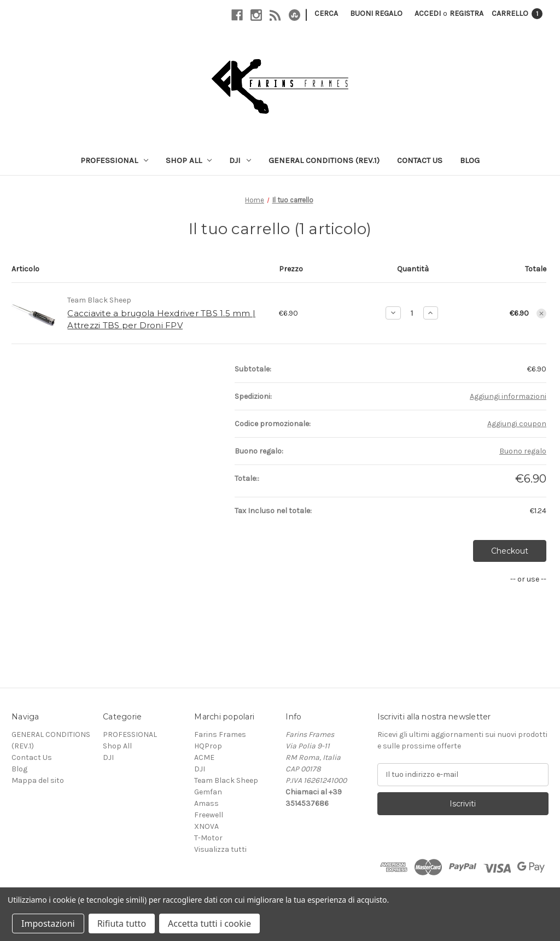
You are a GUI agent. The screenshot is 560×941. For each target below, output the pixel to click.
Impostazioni (48, 923)
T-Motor (208, 838)
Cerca (326, 13)
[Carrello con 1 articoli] (517, 13)
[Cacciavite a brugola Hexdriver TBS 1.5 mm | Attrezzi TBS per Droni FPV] (412, 313)
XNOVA (206, 826)
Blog (470, 160)
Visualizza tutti (220, 849)
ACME (204, 757)
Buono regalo (523, 451)
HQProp (208, 746)
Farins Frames (220, 734)
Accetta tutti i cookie (209, 923)
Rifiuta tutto (122, 923)
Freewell (209, 815)
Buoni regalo (376, 13)
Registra (466, 13)
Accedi (428, 13)
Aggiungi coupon (517, 424)
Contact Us (420, 160)
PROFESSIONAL (114, 160)
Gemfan (208, 792)
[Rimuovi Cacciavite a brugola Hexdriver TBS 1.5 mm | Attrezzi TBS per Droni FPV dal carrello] (541, 313)
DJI (240, 160)
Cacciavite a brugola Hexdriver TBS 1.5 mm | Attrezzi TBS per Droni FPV (161, 320)
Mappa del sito (38, 780)
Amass (206, 803)
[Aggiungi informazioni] (508, 396)
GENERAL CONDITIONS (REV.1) (324, 160)
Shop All (189, 160)
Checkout (510, 551)
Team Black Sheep (226, 780)
